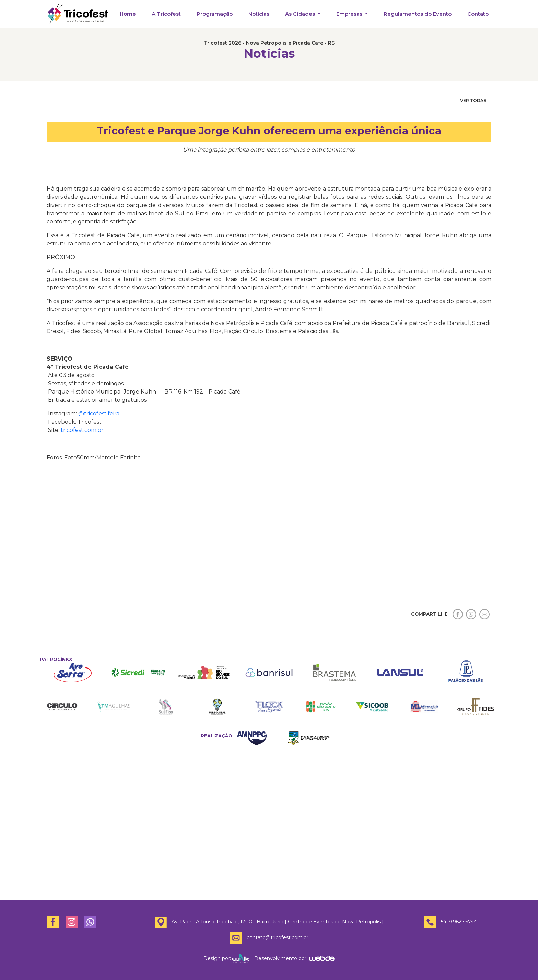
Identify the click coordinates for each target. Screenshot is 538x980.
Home (128, 14)
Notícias (259, 14)
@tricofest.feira (99, 414)
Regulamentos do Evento (418, 14)
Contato (478, 14)
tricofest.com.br (82, 430)
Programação (215, 14)
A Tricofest (166, 14)
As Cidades (301, 14)
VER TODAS (473, 101)
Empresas (350, 14)
